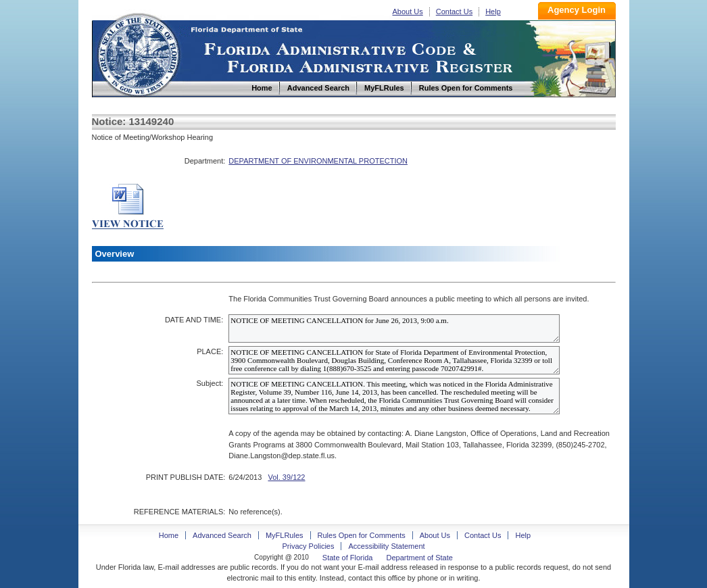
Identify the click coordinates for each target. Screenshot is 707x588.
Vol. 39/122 (286, 477)
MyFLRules (285, 535)
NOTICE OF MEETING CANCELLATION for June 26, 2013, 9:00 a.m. (394, 328)
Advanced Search (222, 535)
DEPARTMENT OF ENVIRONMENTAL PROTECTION (318, 161)
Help (493, 11)
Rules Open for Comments (362, 535)
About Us (408, 11)
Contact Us (454, 11)
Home (138, 53)
